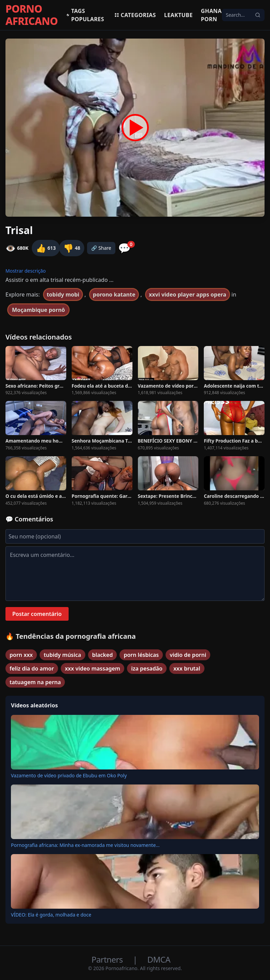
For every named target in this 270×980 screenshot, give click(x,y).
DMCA (159, 959)
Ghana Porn (211, 15)
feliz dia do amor (32, 668)
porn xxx (21, 655)
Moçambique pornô (38, 310)
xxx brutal (187, 668)
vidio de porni (188, 655)
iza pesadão (147, 668)
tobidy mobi (63, 294)
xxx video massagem (93, 668)
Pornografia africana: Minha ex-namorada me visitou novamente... (85, 845)
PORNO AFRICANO (32, 15)
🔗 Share (101, 248)
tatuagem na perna (35, 682)
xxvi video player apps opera (188, 294)
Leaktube (179, 15)
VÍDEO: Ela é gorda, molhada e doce (51, 915)
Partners (108, 959)
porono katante (114, 294)
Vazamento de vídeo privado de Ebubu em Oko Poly (69, 775)
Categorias (135, 15)
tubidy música (62, 655)
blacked (103, 655)
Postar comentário (37, 614)
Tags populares (85, 15)
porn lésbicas (141, 655)
